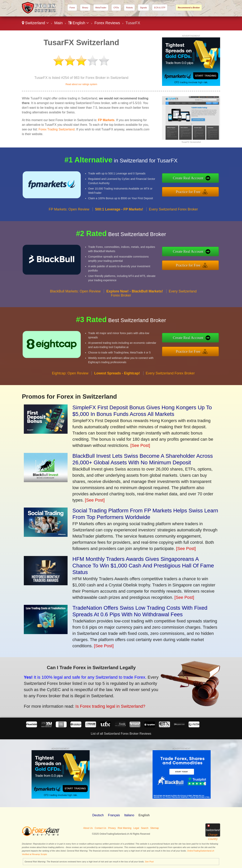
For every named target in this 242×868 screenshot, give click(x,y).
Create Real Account (193, 179)
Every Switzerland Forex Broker (173, 214)
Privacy (112, 828)
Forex (72, 8)
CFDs (116, 8)
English (79, 23)
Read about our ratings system (81, 84)
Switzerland (35, 23)
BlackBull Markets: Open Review (75, 296)
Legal (136, 828)
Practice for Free (193, 191)
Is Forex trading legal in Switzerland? (104, 705)
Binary (85, 8)
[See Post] (140, 445)
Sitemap (154, 828)
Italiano (129, 815)
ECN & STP (160, 8)
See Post (149, 862)
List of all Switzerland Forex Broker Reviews (121, 734)
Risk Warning (125, 828)
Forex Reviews (107, 23)
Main (58, 23)
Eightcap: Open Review (70, 378)
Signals (143, 8)
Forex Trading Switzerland (57, 129)
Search (145, 828)
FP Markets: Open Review (69, 214)
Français (114, 815)
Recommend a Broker (189, 8)
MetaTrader (101, 8)
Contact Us (100, 828)
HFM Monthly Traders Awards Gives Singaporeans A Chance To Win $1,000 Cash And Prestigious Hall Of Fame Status (143, 566)
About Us (88, 828)
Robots (129, 8)
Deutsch (98, 815)
